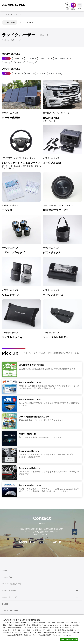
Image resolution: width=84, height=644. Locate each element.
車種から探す (10, 22)
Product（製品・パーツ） (12, 577)
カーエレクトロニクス (62, 58)
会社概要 (5, 604)
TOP (3, 14)
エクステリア (30, 58)
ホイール (17, 58)
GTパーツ (7, 63)
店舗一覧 (57, 542)
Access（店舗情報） (10, 590)
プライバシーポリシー (10, 611)
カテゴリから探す (27, 22)
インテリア (32, 63)
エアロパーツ (20, 63)
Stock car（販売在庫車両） (12, 584)
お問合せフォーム (27, 542)
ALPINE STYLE (30, 73)
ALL (6, 58)
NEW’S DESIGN (56, 73)
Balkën (43, 73)
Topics (4, 571)
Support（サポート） (10, 597)
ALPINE (17, 73)
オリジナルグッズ (44, 58)
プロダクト (11, 14)
